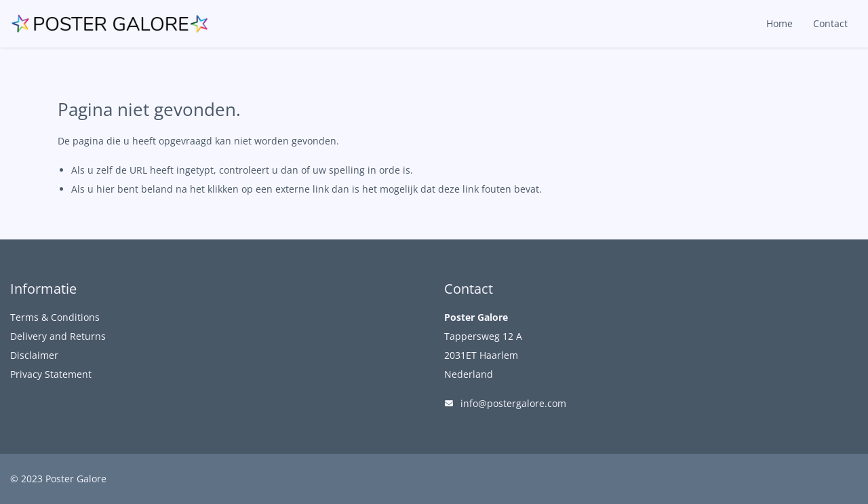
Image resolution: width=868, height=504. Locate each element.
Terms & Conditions (55, 317)
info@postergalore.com (513, 403)
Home (780, 23)
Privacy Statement (51, 374)
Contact (830, 23)
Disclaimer (34, 355)
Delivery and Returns (58, 336)
